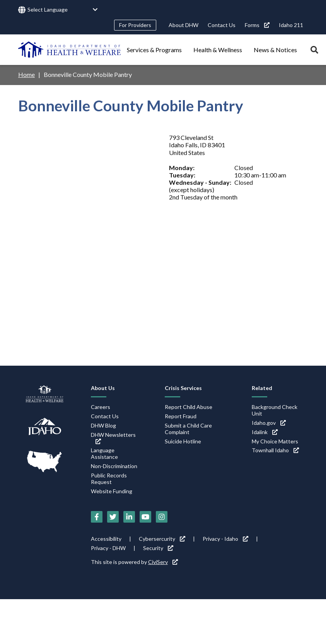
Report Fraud (181, 416)
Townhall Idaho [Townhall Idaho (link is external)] (275, 450)
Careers (101, 407)
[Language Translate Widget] (63, 10)
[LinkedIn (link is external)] (129, 517)
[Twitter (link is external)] (113, 517)
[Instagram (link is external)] (162, 517)
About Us (103, 388)
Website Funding (112, 491)
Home (26, 74)
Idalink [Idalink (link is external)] (265, 432)
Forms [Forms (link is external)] (257, 25)
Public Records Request (109, 479)
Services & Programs (154, 50)
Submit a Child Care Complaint (188, 429)
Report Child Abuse (189, 407)
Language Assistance (104, 453)
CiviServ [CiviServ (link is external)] (163, 562)
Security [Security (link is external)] (158, 548)
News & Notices (275, 50)
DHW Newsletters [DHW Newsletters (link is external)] (113, 438)
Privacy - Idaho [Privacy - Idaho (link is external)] (225, 539)
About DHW (183, 25)
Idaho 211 (291, 25)
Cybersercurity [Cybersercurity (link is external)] (162, 539)
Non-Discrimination (114, 466)
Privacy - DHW (108, 548)
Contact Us (222, 25)
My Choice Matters (275, 441)
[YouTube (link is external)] (145, 517)
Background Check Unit (275, 410)
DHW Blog (103, 425)
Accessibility (106, 539)
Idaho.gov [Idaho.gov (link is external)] (269, 423)
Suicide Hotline (183, 441)
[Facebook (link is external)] (97, 517)
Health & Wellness (218, 50)
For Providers (135, 25)
